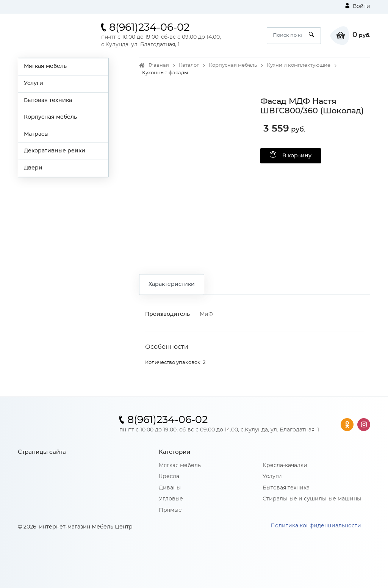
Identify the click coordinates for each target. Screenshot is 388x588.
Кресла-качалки (285, 466)
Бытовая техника (48, 100)
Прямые (170, 510)
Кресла (169, 477)
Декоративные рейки (55, 151)
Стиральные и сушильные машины (312, 499)
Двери (33, 168)
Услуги (34, 83)
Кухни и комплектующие (299, 65)
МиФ (207, 314)
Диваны (170, 488)
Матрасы (36, 134)
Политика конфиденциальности (316, 526)
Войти (358, 6)
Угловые (171, 499)
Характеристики (172, 284)
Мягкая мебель (45, 66)
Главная (159, 65)
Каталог (189, 65)
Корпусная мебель (50, 117)
